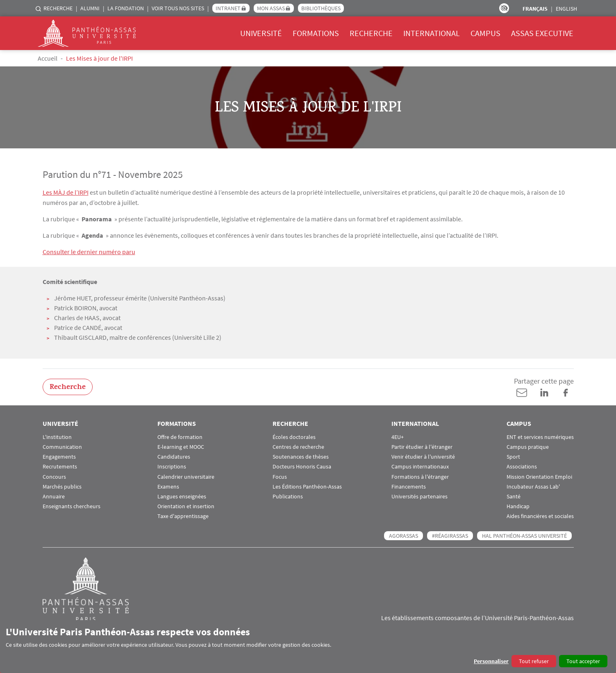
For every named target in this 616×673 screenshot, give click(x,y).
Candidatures (174, 456)
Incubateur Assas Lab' (533, 486)
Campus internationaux (420, 466)
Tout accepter (583, 661)
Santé (514, 496)
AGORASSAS (403, 535)
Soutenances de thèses (301, 456)
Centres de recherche (298, 446)
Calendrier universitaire (186, 476)
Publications (288, 496)
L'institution (57, 436)
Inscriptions (172, 466)
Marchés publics (62, 486)
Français (535, 9)
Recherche (58, 8)
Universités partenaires (419, 496)
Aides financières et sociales (540, 516)
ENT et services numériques (540, 436)
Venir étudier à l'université (423, 456)
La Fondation (126, 8)
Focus (280, 476)
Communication (62, 446)
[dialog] (308, 647)
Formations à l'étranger (420, 476)
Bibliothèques (321, 8)
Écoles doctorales (294, 436)
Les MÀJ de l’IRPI (66, 192)
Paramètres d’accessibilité (504, 8)
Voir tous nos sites (178, 8)
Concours (54, 476)
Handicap (518, 506)
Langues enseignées (182, 496)
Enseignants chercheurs (72, 506)
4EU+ (398, 436)
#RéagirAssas (450, 535)
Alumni (90, 8)
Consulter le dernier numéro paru (89, 251)
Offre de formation (180, 436)
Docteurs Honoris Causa (302, 466)
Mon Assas (271, 8)
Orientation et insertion (186, 506)
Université (261, 33)
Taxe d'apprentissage (183, 516)
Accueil (48, 58)
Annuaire (54, 496)
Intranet (228, 8)
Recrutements (60, 466)
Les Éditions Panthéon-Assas (307, 486)
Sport (513, 456)
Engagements (59, 456)
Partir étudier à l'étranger (422, 446)
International (432, 33)
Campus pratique (528, 446)
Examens (168, 486)
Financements (409, 486)
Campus (485, 33)
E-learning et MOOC (181, 446)
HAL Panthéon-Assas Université (524, 535)
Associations (522, 466)
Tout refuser (534, 661)
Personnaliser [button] (491, 661)
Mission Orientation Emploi (539, 476)
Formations (316, 33)
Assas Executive (542, 33)
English (566, 9)
